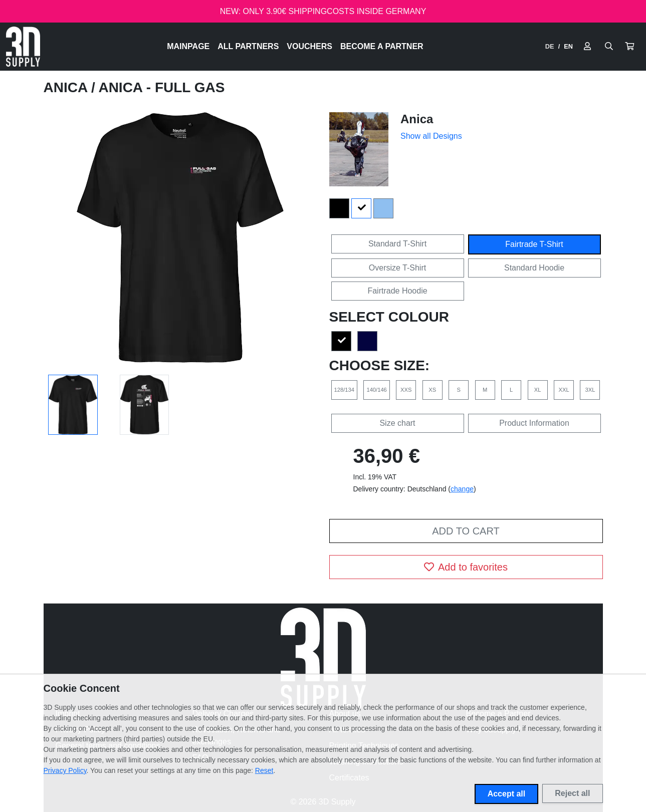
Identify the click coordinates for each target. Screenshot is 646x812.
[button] (629, 47)
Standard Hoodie (534, 268)
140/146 (376, 390)
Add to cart (466, 531)
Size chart (397, 423)
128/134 (344, 390)
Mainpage (188, 46)
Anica (67, 87)
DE (550, 46)
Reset (264, 770)
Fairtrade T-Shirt (534, 244)
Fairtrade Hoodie (397, 291)
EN (568, 46)
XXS (406, 390)
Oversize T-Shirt (397, 268)
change (462, 489)
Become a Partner (382, 46)
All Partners (248, 46)
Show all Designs (431, 136)
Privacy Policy (65, 770)
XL (538, 390)
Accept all (507, 794)
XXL (564, 390)
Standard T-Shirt (397, 244)
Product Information (534, 423)
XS (432, 390)
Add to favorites (466, 567)
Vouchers (309, 46)
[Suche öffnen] (609, 47)
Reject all (572, 793)
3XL (590, 390)
